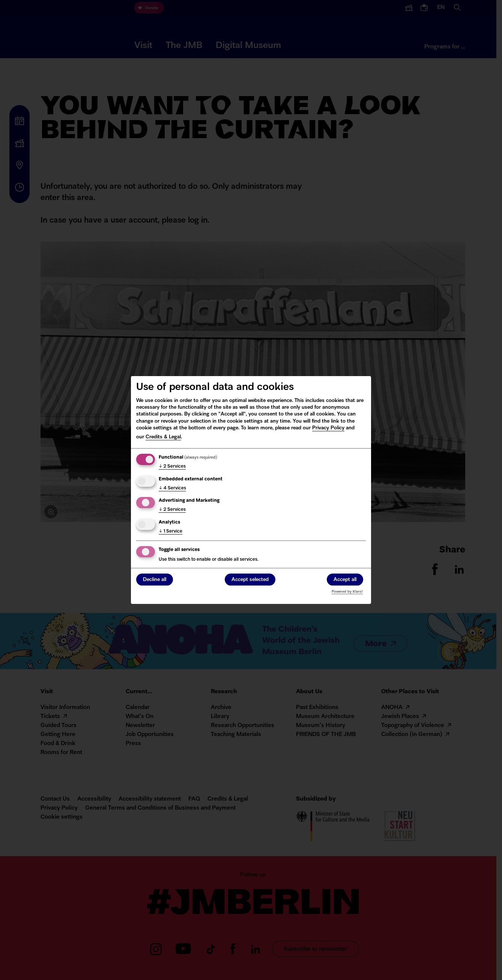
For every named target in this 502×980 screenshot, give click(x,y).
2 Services (172, 467)
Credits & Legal (163, 437)
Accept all (345, 580)
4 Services (172, 488)
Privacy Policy (328, 428)
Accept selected (250, 580)
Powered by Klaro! (347, 592)
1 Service (171, 531)
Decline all (155, 580)
